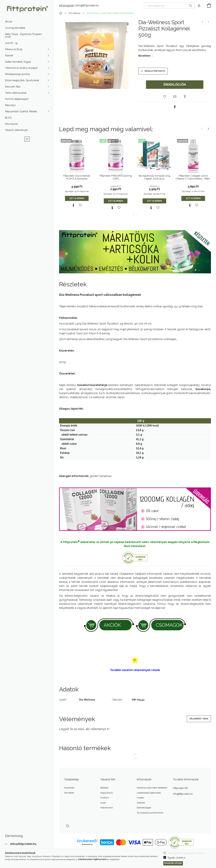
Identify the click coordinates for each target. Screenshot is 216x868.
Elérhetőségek (144, 808)
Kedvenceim (107, 808)
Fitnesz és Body (14, 49)
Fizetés (140, 798)
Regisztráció (107, 793)
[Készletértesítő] (153, 71)
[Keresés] (191, 6)
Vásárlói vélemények (16, 130)
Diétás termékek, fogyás (18, 62)
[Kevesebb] (27, 139)
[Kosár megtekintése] (207, 6)
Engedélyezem (173, 863)
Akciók (9, 22)
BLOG (8, 118)
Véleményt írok (199, 719)
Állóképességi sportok (17, 74)
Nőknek (9, 56)
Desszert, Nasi (13, 87)
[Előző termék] (202, 22)
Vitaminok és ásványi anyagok (21, 68)
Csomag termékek (15, 28)
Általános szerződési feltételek (152, 788)
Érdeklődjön (175, 85)
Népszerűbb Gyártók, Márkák (21, 111)
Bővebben (145, 56)
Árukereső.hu (87, 844)
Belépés (104, 788)
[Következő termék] (208, 22)
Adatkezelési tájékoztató (149, 793)
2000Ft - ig (11, 43)
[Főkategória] (61, 13)
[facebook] (175, 107)
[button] (165, 97)
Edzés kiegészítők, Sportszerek (22, 80)
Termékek (69, 793)
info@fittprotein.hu (23, 844)
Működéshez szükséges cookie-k (186, 853)
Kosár (103, 803)
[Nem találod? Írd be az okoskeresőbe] (169, 6)
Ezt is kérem (77, 198)
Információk (11, 124)
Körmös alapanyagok (17, 99)
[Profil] (199, 6)
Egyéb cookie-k (176, 858)
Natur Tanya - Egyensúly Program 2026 (23, 36)
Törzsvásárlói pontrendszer (150, 813)
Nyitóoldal (69, 788)
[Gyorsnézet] (73, 205)
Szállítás (141, 803)
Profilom (105, 798)
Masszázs (10, 105)
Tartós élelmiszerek (16, 93)
